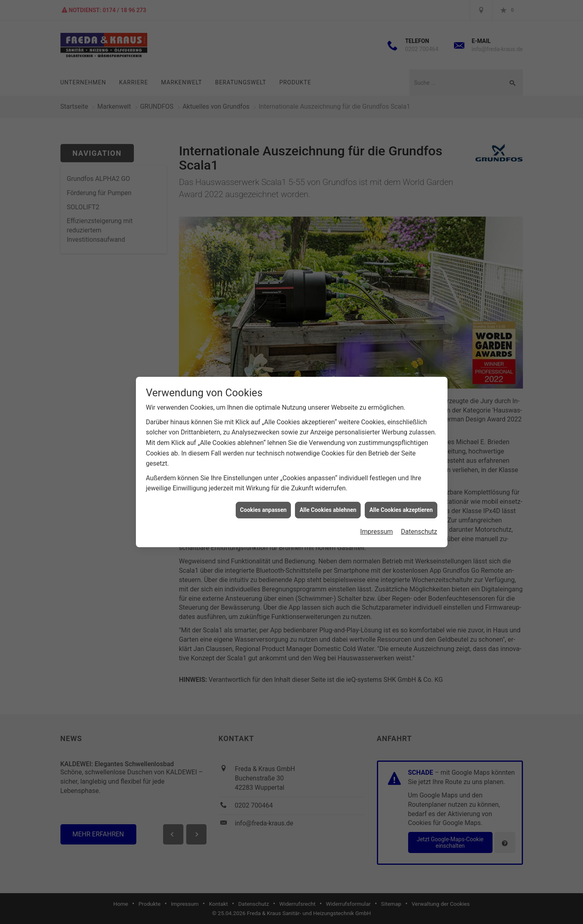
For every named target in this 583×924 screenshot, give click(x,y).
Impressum (377, 519)
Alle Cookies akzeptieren (401, 497)
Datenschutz (419, 519)
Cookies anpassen (264, 497)
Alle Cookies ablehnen (328, 497)
